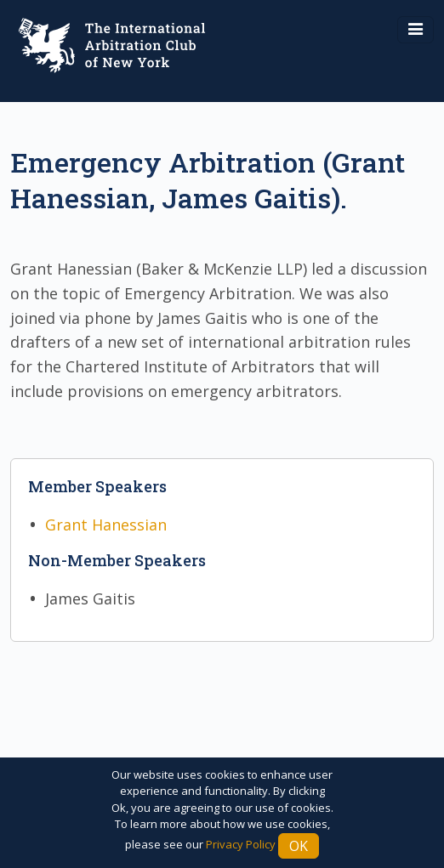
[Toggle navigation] (416, 30)
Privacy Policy (241, 844)
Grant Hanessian (106, 525)
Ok (299, 846)
